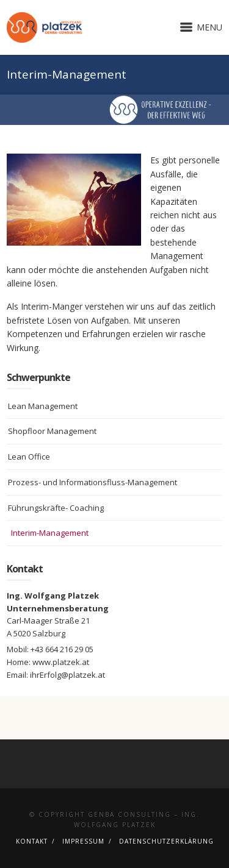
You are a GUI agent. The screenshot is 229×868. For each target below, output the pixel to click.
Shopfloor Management (52, 431)
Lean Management (43, 406)
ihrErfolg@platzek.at (67, 675)
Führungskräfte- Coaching (56, 508)
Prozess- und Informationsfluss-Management (93, 482)
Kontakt (32, 841)
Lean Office (29, 457)
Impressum (83, 841)
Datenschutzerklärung (166, 841)
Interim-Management (50, 533)
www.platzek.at (61, 662)
